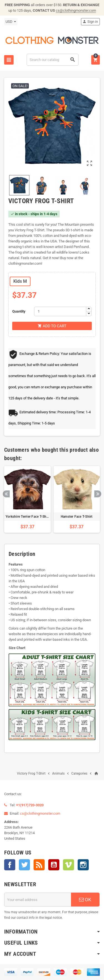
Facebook (10, 865)
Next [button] (98, 494)
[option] (27, 499)
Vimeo (69, 865)
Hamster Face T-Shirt (77, 517)
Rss (39, 865)
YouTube (54, 865)
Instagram (83, 865)
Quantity (19, 311)
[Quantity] (60, 311)
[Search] (53, 60)
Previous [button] (6, 494)
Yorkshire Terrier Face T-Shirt (28, 517)
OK (85, 900)
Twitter (24, 865)
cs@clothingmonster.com (76, 10)
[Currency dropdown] (11, 22)
